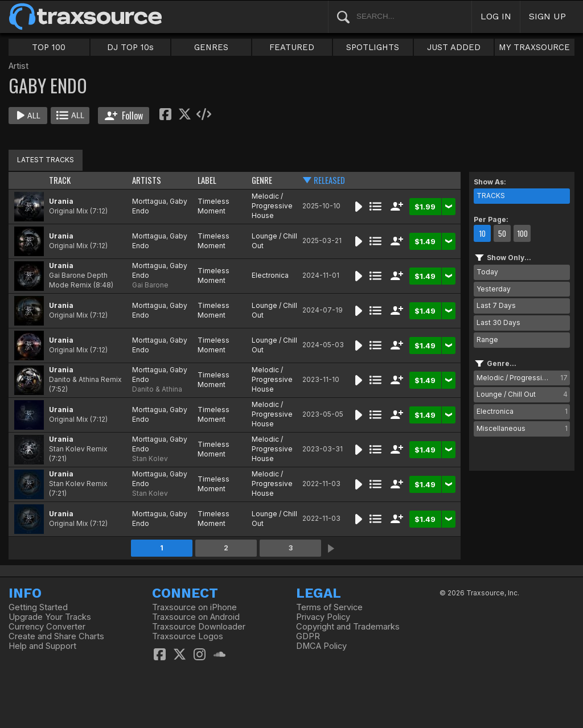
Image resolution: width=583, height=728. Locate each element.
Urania (61, 201)
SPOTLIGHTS (373, 47)
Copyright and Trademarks (348, 627)
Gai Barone (150, 285)
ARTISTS (147, 180)
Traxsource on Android (196, 617)
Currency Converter (47, 627)
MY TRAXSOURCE (534, 47)
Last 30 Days (498, 322)
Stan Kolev (150, 458)
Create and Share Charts (56, 636)
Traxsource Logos (188, 636)
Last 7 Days (496, 305)
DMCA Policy (321, 646)
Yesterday (494, 289)
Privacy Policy (323, 617)
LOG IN (496, 16)
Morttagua (149, 201)
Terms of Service (329, 607)
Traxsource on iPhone (194, 607)
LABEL (207, 180)
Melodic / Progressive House (272, 206)
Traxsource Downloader (199, 627)
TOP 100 (49, 47)
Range (487, 340)
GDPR (308, 636)
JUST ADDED (454, 47)
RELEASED (329, 180)
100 (522, 233)
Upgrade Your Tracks (50, 617)
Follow (124, 116)
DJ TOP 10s (130, 47)
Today (487, 272)
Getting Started (38, 607)
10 (482, 233)
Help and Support (42, 646)
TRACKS (491, 196)
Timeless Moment (214, 206)
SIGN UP (547, 16)
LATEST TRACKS (46, 160)
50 (502, 233)
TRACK (60, 180)
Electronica (270, 275)
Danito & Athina (157, 389)
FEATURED (292, 47)
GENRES (211, 47)
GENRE (262, 180)
